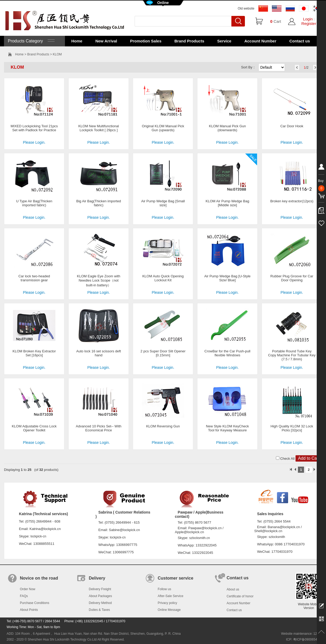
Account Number (260, 41)
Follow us (164, 589)
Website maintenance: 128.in (301, 634)
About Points (29, 610)
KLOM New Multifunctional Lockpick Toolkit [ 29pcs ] (98, 128)
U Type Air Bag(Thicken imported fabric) (34, 203)
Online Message (169, 610)
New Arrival (106, 41)
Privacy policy (167, 603)
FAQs (24, 596)
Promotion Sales (146, 41)
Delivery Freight (100, 589)
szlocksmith (277, 537)
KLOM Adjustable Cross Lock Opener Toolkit (34, 428)
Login (308, 19)
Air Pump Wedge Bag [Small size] (163, 203)
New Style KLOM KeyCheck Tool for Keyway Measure (227, 428)
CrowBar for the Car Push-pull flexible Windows (227, 353)
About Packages (100, 596)
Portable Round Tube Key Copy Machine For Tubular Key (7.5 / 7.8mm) (292, 355)
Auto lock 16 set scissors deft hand (99, 353)
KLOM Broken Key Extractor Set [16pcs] (34, 353)
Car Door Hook (292, 126)
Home (77, 41)
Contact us (300, 41)
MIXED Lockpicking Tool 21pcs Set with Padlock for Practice (34, 128)
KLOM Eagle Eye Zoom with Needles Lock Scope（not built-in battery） (98, 281)
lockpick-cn (38, 536)
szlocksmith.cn (200, 538)
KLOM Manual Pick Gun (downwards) (227, 128)
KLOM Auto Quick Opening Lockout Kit (163, 278)
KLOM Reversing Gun (163, 426)
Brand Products (189, 41)
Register (309, 23)
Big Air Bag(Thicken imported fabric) (99, 203)
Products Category (31, 41)
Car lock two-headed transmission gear (34, 278)
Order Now (28, 589)
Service (224, 41)
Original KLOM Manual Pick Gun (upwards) (163, 128)
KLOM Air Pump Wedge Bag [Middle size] (228, 203)
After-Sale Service (171, 596)
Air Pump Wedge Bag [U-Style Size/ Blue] (228, 278)
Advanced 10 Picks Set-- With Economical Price (99, 428)
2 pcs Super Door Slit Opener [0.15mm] (163, 353)
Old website (246, 8)
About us (233, 589)
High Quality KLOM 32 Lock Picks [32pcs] (292, 428)
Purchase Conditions (35, 603)
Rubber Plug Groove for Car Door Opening (292, 278)
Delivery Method (100, 603)
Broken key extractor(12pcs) (292, 201)
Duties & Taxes (99, 610)
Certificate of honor (240, 596)
